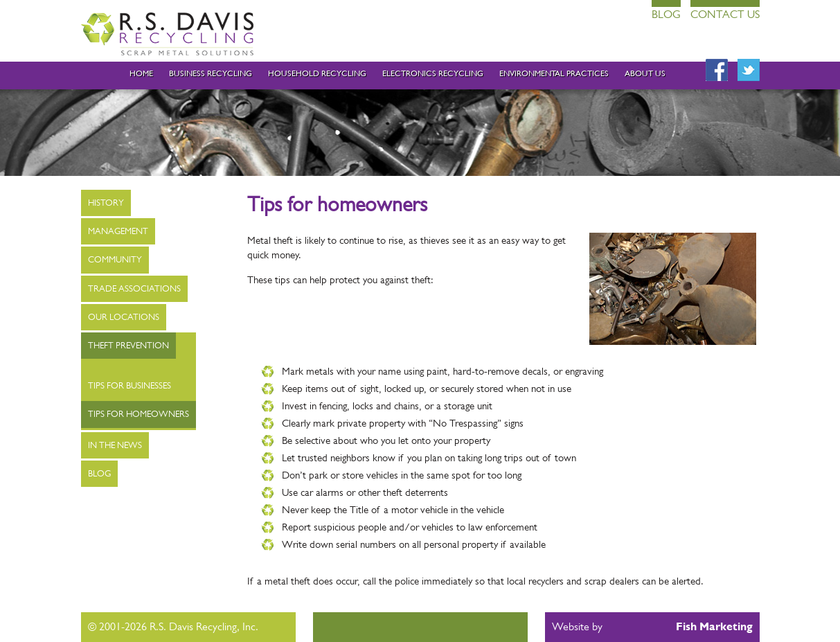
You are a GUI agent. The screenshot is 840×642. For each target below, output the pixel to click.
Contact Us (725, 14)
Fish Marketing (714, 626)
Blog (666, 14)
